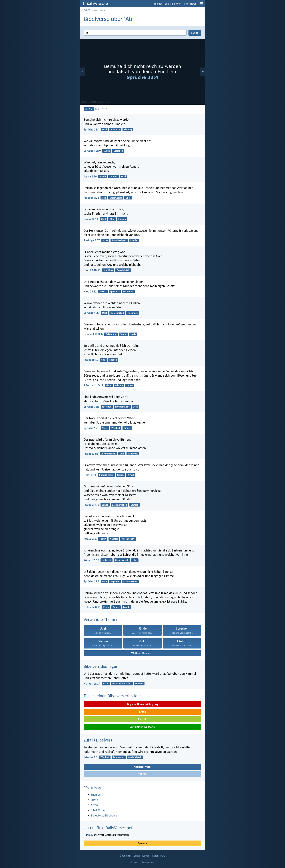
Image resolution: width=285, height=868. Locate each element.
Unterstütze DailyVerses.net (108, 828)
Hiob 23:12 (90, 291)
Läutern (114, 176)
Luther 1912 (101, 109)
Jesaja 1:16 (90, 176)
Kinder (127, 428)
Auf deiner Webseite (142, 727)
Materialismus (106, 475)
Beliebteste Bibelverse (104, 815)
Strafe (133, 334)
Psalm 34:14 (91, 219)
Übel (124, 176)
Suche (103, 10)
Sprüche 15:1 (91, 407)
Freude (127, 607)
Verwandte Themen (101, 619)
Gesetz (103, 291)
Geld (104, 129)
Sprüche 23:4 (91, 129)
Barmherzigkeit (120, 505)
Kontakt (146, 856)
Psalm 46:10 (91, 360)
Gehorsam (128, 291)
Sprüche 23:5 (91, 581)
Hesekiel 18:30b (93, 334)
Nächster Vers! (142, 767)
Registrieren (190, 4)
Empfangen (119, 757)
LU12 (89, 109)
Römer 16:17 (91, 560)
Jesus (106, 684)
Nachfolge (133, 313)
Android (142, 719)
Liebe (109, 385)
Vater (105, 428)
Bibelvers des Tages (101, 666)
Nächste (114, 539)
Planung (128, 129)
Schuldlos (108, 270)
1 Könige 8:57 (92, 240)
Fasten (103, 539)
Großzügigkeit (135, 757)
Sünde (107, 151)
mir (90, 835)
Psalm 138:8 (91, 454)
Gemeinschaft (122, 560)
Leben (130, 385)
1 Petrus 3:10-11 (93, 385)
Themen (158, 4)
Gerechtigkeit (123, 270)
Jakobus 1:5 (91, 757)
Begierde (115, 582)
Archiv (95, 805)
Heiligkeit (107, 560)
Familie (134, 240)
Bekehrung (111, 334)
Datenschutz (159, 856)
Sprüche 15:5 (91, 428)
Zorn (136, 407)
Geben (120, 475)
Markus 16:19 (92, 684)
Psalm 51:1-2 (91, 505)
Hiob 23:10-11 (92, 270)
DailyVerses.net (91, 10)
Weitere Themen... (142, 653)
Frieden (122, 219)
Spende (142, 843)
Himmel (139, 684)
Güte (112, 219)
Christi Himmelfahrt (122, 684)
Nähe (105, 240)
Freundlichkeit (122, 407)
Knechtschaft (128, 539)
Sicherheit (133, 454)
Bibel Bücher (98, 810)
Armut (131, 475)
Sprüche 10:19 (92, 151)
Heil (104, 198)
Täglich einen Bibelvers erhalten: (112, 696)
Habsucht (115, 129)
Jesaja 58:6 (90, 539)
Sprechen (118, 151)
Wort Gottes (116, 198)
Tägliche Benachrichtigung (142, 704)
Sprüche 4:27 (91, 313)
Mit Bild (143, 774)
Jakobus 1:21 (91, 198)
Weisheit (116, 428)
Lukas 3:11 (90, 475)
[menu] (201, 5)
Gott (103, 360)
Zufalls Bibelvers (173, 4)
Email (143, 712)
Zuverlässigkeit (119, 240)
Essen (106, 607)
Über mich (125, 856)
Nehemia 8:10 (92, 607)
